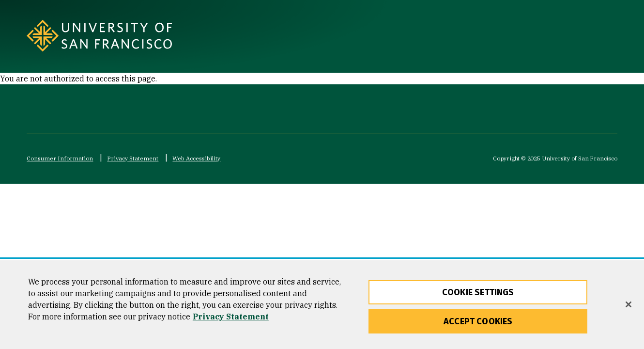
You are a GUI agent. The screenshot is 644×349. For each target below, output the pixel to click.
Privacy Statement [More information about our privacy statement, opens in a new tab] (231, 319)
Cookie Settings (478, 295)
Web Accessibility (196, 158)
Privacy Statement (133, 158)
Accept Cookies (478, 324)
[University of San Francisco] (147, 36)
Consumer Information (60, 158)
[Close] (629, 308)
